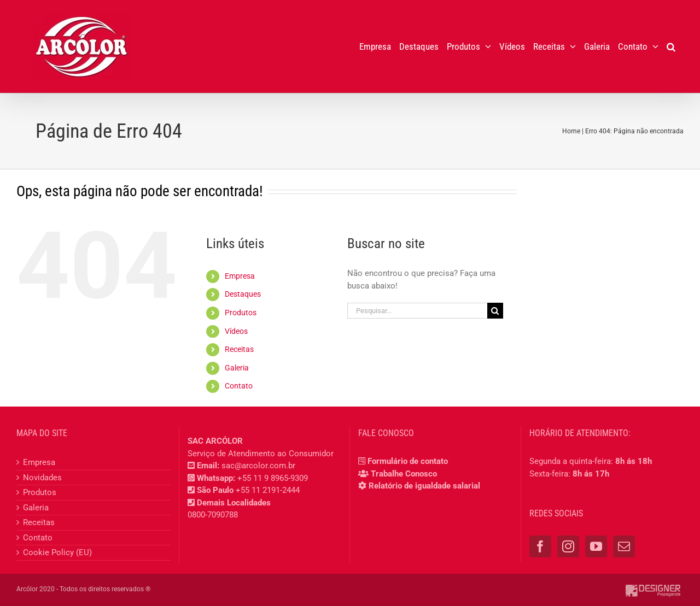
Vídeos (236, 331)
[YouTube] (596, 546)
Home (571, 131)
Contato (239, 386)
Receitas (239, 349)
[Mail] (624, 546)
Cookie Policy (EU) (57, 552)
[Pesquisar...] (417, 311)
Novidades (42, 478)
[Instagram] (568, 546)
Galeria (237, 368)
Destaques (243, 294)
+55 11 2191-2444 (268, 490)
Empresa (240, 276)
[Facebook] (540, 546)
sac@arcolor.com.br (258, 466)
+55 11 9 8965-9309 (273, 478)
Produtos (241, 313)
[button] (671, 46)
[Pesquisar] (495, 311)
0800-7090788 (213, 515)
